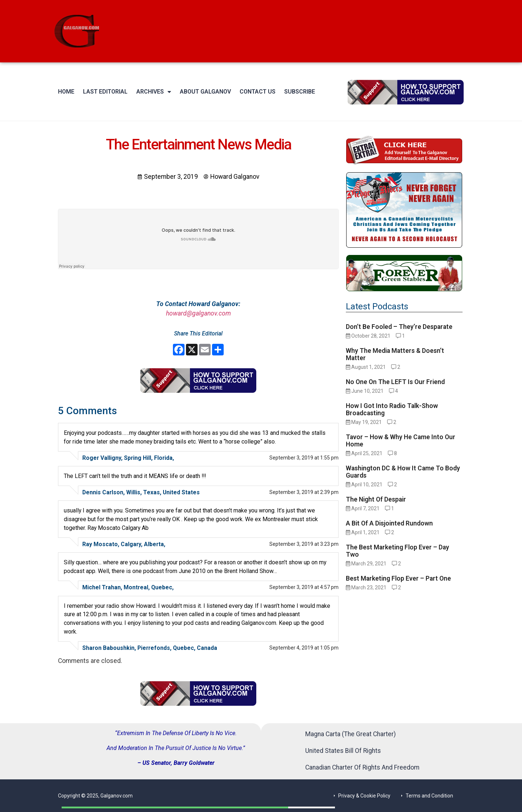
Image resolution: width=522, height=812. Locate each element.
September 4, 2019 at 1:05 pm (304, 648)
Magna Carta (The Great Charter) (351, 734)
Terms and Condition (429, 796)
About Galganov (205, 92)
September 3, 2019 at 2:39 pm (304, 492)
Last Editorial (105, 92)
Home (66, 92)
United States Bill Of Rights (343, 751)
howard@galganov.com (198, 313)
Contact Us (258, 92)
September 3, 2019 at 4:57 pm (304, 587)
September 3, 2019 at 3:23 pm (304, 544)
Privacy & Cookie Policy (364, 796)
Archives (154, 92)
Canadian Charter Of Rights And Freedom (362, 767)
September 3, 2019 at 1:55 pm (304, 458)
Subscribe (300, 92)
